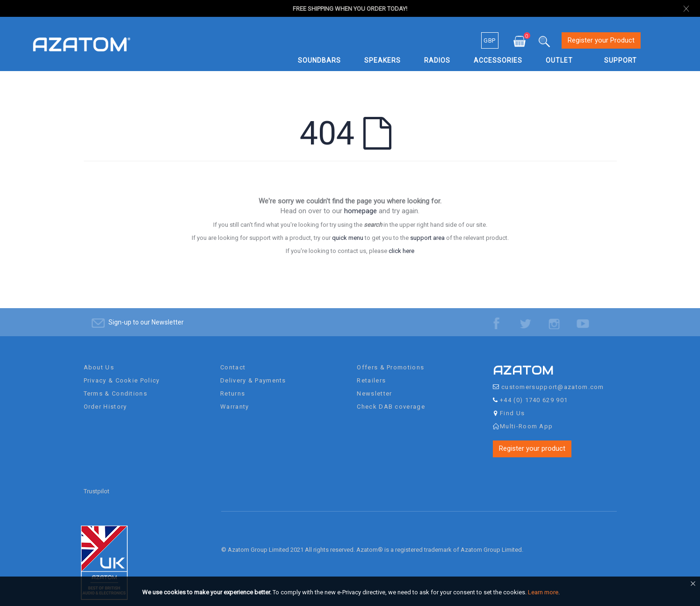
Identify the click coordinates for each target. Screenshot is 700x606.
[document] (351, 592)
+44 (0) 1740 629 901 (534, 392)
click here (401, 251)
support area (427, 238)
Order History (105, 398)
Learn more (543, 592)
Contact (233, 359)
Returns (233, 385)
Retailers (371, 372)
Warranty (235, 398)
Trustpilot (97, 483)
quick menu (348, 238)
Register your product (532, 440)
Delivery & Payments (253, 372)
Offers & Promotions (390, 359)
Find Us (512, 405)
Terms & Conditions (115, 385)
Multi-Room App (526, 418)
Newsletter (374, 385)
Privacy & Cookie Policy (122, 372)
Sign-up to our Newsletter (146, 314)
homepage (361, 211)
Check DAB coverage (391, 398)
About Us (99, 359)
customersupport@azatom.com (553, 379)
